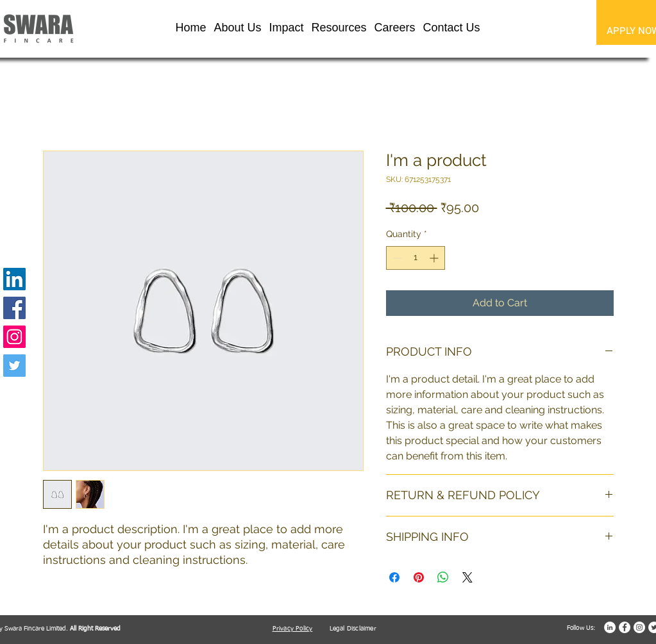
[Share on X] (467, 577)
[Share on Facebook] (394, 577)
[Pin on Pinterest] (419, 577)
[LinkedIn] (14, 279)
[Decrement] (396, 258)
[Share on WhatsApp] (443, 577)
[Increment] (435, 258)
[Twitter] (14, 366)
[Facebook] (14, 308)
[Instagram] (14, 337)
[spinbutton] (416, 258)
